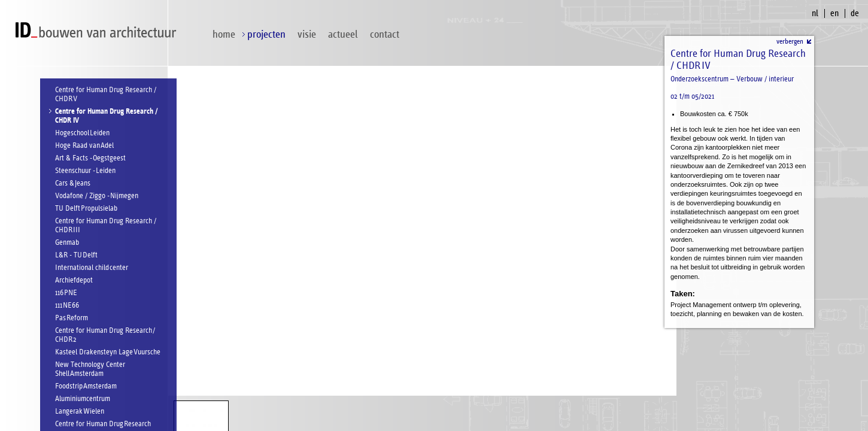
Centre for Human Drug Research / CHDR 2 (105, 335)
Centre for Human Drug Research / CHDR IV (106, 116)
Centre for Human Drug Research (103, 424)
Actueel (343, 34)
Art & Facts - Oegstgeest (90, 158)
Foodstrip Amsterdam (86, 386)
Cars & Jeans (73, 183)
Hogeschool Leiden (82, 133)
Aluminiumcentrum (83, 399)
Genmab (67, 243)
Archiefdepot (74, 280)
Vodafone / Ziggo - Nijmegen (97, 196)
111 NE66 (67, 306)
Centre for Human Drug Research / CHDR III (106, 226)
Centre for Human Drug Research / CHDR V (106, 95)
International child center (92, 268)
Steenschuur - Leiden (85, 171)
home (224, 34)
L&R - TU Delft (76, 255)
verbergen (790, 41)
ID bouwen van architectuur (99, 30)
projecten (266, 34)
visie (307, 34)
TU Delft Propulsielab (86, 209)
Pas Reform (72, 318)
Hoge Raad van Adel (84, 146)
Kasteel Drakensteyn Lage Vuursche (108, 352)
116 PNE (66, 293)
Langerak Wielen (80, 412)
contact (385, 34)
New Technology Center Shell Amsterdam (90, 369)
